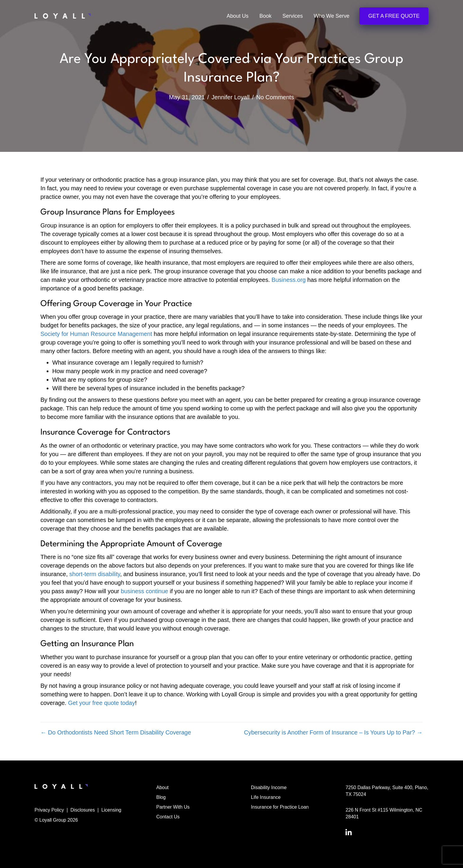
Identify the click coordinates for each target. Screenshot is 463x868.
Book (266, 16)
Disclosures (83, 810)
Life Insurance (266, 797)
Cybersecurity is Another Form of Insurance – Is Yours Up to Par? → (333, 732)
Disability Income (269, 787)
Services (293, 16)
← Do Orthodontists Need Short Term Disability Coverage (116, 732)
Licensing (111, 810)
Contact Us (168, 817)
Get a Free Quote (394, 16)
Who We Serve (332, 16)
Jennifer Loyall (230, 97)
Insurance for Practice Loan (280, 807)
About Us (237, 16)
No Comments (275, 97)
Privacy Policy (49, 810)
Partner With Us (173, 807)
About (162, 787)
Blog (161, 797)
